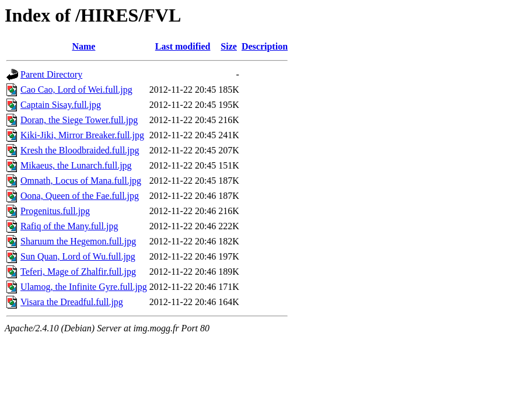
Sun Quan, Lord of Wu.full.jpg (78, 256)
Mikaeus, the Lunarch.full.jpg (76, 165)
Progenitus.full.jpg (55, 211)
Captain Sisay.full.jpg (61, 105)
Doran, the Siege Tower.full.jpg (79, 120)
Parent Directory (51, 74)
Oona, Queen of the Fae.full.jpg (80, 196)
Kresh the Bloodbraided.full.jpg (80, 150)
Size (229, 46)
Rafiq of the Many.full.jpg (69, 226)
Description (265, 46)
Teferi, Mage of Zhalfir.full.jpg (78, 272)
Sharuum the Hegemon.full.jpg (78, 241)
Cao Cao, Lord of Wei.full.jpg (76, 90)
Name (83, 46)
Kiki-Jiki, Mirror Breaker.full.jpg (82, 135)
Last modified (183, 46)
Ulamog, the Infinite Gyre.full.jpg (84, 287)
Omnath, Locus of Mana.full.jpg (81, 181)
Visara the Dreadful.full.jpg (72, 302)
